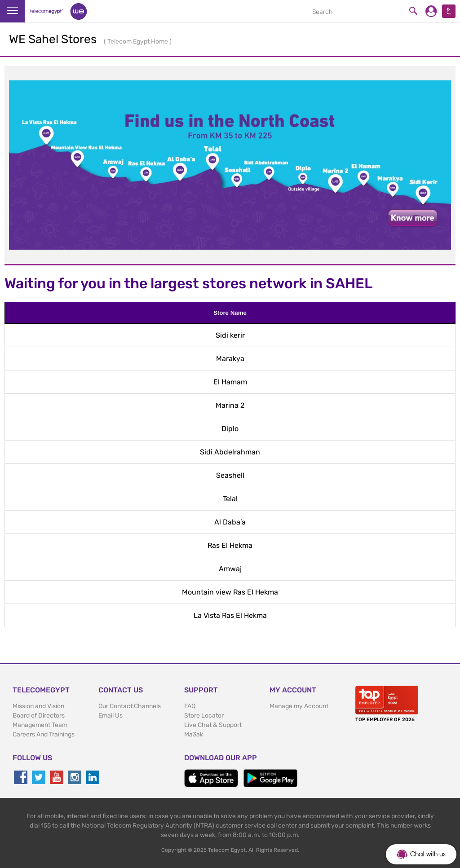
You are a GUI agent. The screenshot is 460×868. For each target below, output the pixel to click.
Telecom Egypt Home (138, 42)
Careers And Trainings (44, 734)
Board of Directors (39, 716)
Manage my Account (299, 706)
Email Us (111, 716)
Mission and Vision (38, 706)
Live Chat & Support (213, 725)
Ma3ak (194, 734)
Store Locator (204, 716)
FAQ (190, 706)
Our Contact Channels (130, 706)
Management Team (40, 725)
